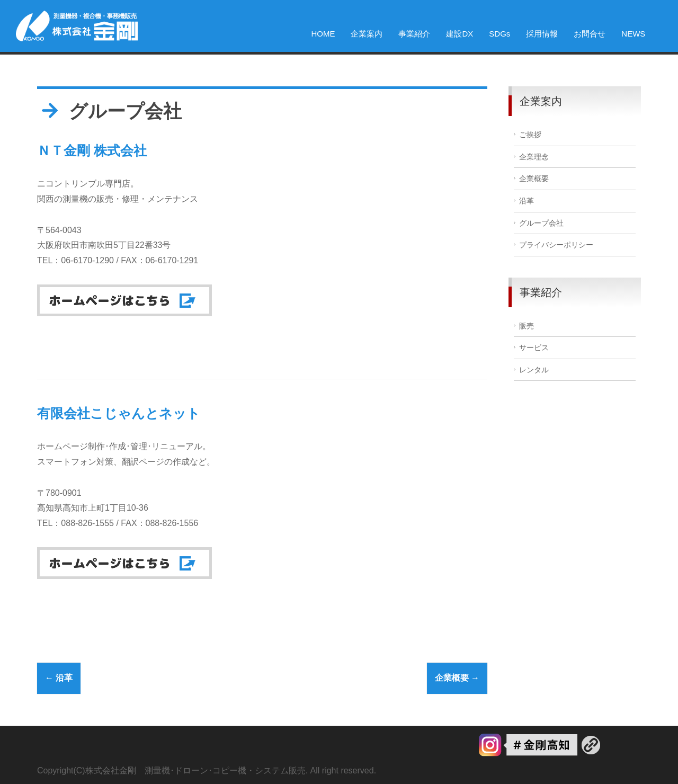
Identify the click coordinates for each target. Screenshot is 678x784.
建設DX (460, 34)
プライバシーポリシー (556, 245)
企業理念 (534, 157)
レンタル (534, 370)
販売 (527, 326)
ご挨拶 (530, 135)
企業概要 (457, 678)
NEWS (633, 34)
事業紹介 (414, 34)
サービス (534, 348)
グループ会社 (541, 223)
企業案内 (367, 34)
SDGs (499, 34)
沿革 (59, 678)
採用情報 (542, 34)
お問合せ (590, 34)
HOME (323, 34)
